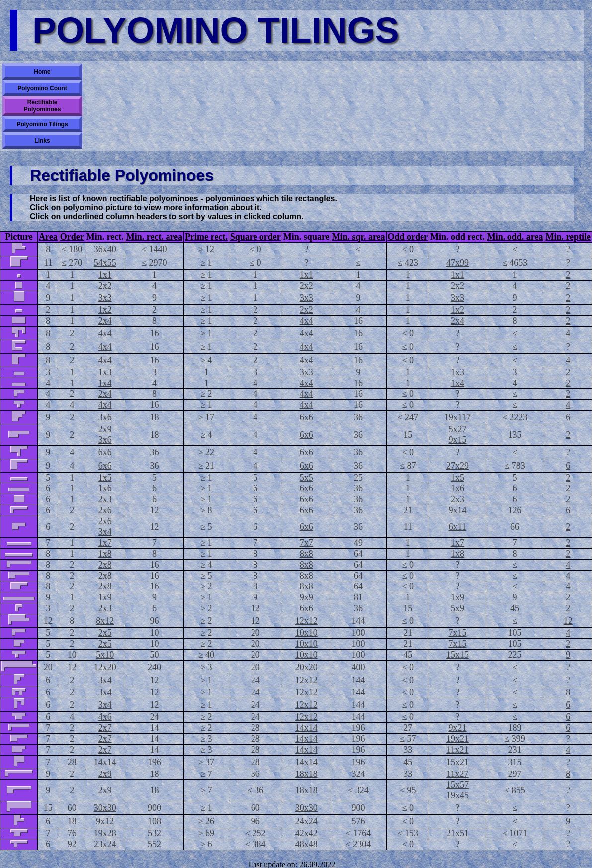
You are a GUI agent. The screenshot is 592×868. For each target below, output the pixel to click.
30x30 (105, 808)
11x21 (457, 750)
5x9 (458, 608)
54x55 (105, 263)
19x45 (458, 795)
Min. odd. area (515, 237)
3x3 (105, 298)
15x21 (458, 762)
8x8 (306, 554)
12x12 (306, 621)
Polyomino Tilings (42, 124)
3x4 (105, 532)
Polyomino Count (42, 88)
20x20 (306, 667)
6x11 (458, 527)
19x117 (458, 417)
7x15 (457, 633)
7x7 (306, 543)
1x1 (105, 275)
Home (42, 72)
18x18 (306, 774)
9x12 (105, 821)
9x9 (306, 597)
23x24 (105, 844)
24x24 (306, 821)
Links (42, 141)
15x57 (458, 785)
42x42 (306, 833)
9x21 (457, 728)
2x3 (105, 499)
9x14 (457, 510)
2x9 (105, 429)
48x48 (306, 844)
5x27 (457, 429)
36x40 (105, 249)
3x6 (105, 417)
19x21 (458, 739)
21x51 (458, 833)
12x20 (105, 667)
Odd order (408, 237)
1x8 (105, 554)
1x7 (105, 543)
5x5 (306, 478)
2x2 (105, 286)
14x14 (306, 728)
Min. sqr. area (359, 237)
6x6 (306, 417)
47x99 (458, 263)
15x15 (458, 655)
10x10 (306, 633)
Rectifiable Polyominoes (42, 106)
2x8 (105, 565)
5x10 (105, 655)
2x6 (105, 510)
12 (568, 621)
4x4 (306, 321)
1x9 (105, 597)
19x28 (105, 833)
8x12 (105, 621)
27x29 (458, 466)
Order (72, 237)
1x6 (105, 488)
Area (48, 237)
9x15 (457, 440)
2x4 (105, 321)
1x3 (105, 372)
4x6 (105, 717)
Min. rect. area (154, 237)
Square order (255, 237)
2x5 (105, 633)
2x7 (105, 728)
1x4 (105, 383)
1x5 (105, 478)
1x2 (105, 310)
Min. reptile (568, 237)
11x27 (457, 774)
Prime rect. (206, 237)
